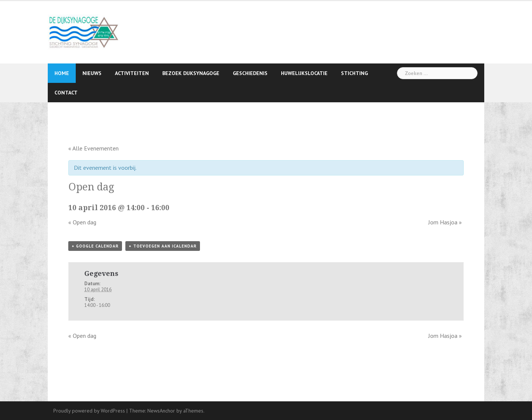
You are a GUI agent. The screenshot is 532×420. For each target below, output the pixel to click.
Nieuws (92, 73)
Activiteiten (132, 73)
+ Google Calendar (95, 246)
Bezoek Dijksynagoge (191, 73)
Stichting (354, 73)
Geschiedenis (250, 73)
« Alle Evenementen (93, 148)
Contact (66, 93)
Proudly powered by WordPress (89, 411)
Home (62, 73)
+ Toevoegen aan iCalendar (163, 246)
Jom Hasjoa (445, 222)
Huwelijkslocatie (304, 73)
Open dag (82, 222)
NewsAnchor (161, 411)
